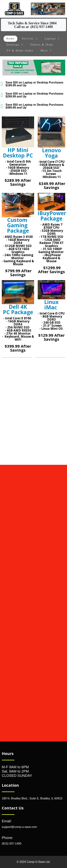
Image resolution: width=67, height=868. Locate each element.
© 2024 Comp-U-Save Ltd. (33, 862)
